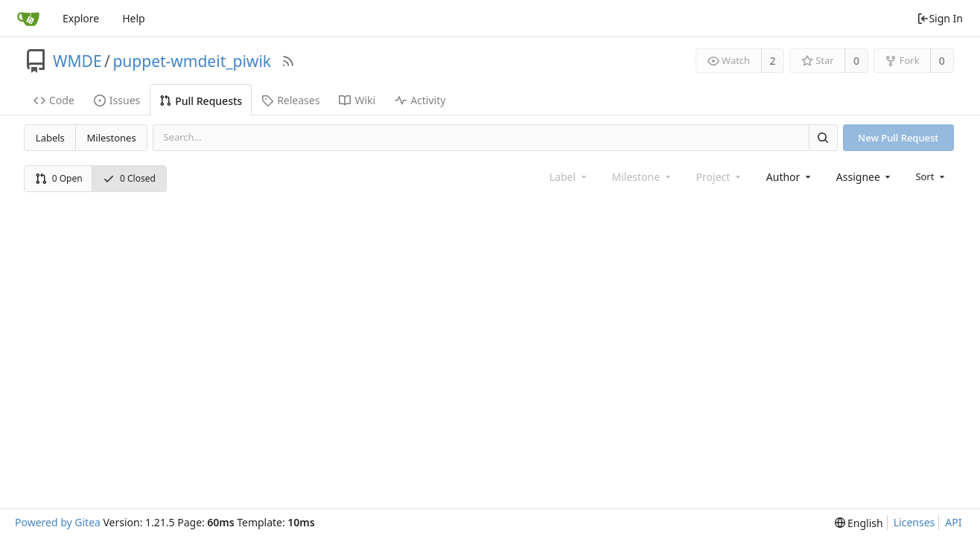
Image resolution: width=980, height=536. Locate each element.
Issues (117, 100)
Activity (420, 100)
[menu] (931, 176)
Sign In (940, 18)
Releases (290, 100)
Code (54, 100)
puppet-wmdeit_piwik (192, 61)
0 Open (59, 178)
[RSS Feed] (288, 61)
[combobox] (790, 177)
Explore (81, 18)
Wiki (357, 100)
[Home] (28, 19)
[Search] (823, 137)
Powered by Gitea (58, 522)
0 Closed (129, 178)
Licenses (914, 522)
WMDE (77, 61)
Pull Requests (201, 101)
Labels (50, 138)
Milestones (112, 138)
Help (134, 18)
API (953, 522)
